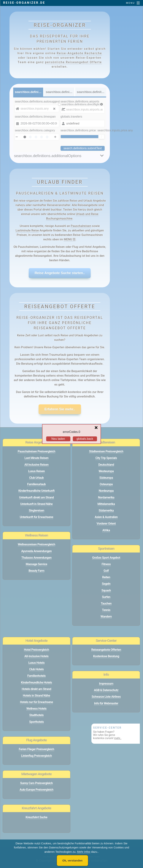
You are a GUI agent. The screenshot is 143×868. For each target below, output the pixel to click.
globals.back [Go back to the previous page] (85, 439)
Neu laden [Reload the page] (58, 439)
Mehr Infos (84, 852)
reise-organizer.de (24, 3)
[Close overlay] (97, 428)
